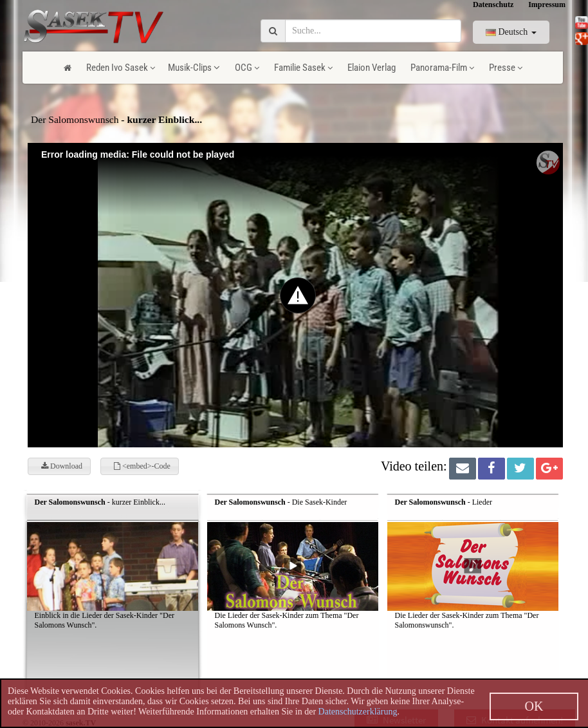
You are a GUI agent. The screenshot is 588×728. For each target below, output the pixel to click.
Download (62, 466)
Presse (506, 68)
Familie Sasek (303, 68)
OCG (247, 68)
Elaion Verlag (372, 68)
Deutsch (511, 32)
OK (534, 706)
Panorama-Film (442, 68)
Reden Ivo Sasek (121, 68)
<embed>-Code (142, 466)
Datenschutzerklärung (358, 712)
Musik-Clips (194, 68)
